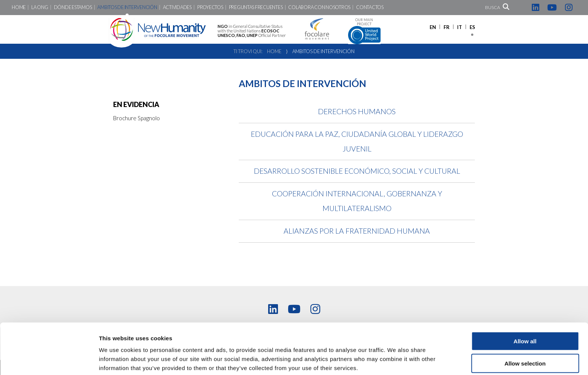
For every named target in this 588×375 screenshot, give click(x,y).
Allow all (525, 309)
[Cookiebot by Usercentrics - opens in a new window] (49, 360)
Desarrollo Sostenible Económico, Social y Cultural (357, 171)
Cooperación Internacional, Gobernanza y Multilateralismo (357, 201)
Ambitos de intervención (127, 7)
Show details (396, 360)
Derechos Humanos (357, 111)
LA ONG (40, 7)
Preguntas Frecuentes (256, 7)
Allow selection (525, 331)
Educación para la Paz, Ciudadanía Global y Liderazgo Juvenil (357, 141)
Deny (525, 353)
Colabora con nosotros (319, 7)
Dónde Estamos (73, 7)
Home (19, 7)
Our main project (364, 31)
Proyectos (210, 7)
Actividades (177, 7)
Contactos (370, 7)
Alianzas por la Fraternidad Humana (357, 231)
